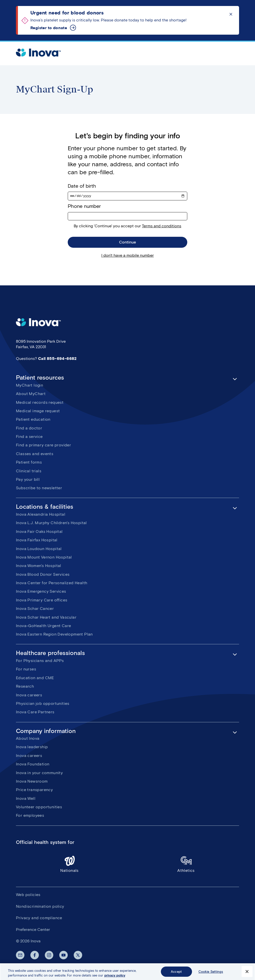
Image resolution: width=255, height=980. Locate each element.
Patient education (33, 420)
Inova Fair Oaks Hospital (39, 532)
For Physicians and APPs (40, 661)
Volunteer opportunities (39, 808)
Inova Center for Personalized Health (52, 584)
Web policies (28, 895)
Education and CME (35, 678)
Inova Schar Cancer (35, 609)
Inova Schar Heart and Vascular (46, 618)
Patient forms (29, 463)
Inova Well (26, 799)
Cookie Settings (211, 974)
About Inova (28, 739)
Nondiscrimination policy (40, 907)
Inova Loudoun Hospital (39, 549)
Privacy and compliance (39, 919)
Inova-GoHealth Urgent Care (43, 626)
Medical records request (40, 403)
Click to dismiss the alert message (231, 14)
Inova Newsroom (32, 782)
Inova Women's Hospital (39, 566)
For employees (30, 816)
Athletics (186, 864)
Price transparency (34, 790)
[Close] (247, 974)
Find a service (29, 437)
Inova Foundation (33, 765)
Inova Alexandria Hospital (41, 515)
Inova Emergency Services (41, 592)
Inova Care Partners (35, 713)
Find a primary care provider (43, 446)
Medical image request (38, 412)
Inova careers (29, 695)
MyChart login (30, 386)
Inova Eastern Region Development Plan (54, 635)
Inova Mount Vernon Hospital (44, 558)
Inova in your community (39, 773)
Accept (176, 974)
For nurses (26, 670)
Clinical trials (29, 471)
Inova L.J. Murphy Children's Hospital (51, 524)
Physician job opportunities (43, 704)
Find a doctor (29, 429)
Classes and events (35, 454)
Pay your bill (28, 480)
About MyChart (31, 394)
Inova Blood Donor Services (43, 575)
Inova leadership (32, 748)
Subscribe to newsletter (39, 489)
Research (25, 687)
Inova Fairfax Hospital (37, 541)
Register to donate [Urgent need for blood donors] (49, 28)
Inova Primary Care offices (42, 601)
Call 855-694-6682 (57, 359)
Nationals (69, 864)
